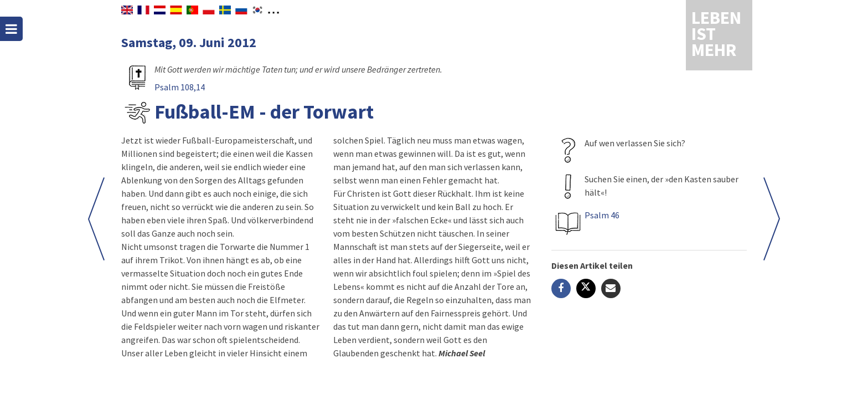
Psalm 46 (602, 215)
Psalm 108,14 (180, 87)
